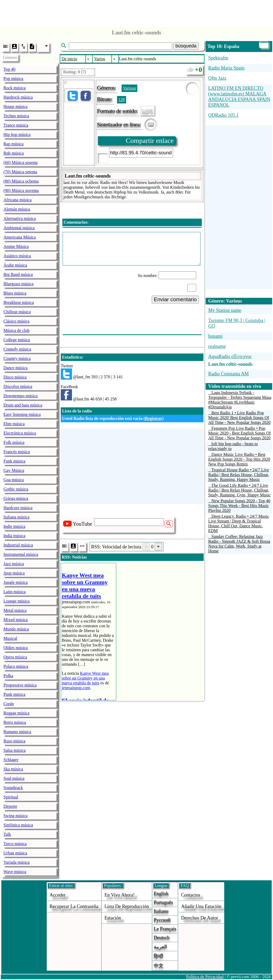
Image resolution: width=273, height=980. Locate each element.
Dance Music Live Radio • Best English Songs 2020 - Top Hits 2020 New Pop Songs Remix (239, 459)
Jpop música (14, 573)
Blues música (15, 293)
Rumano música (17, 732)
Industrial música (18, 545)
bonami (215, 336)
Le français (165, 929)
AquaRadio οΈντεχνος (230, 356)
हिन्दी (158, 956)
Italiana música (16, 517)
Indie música (14, 526)
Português (163, 902)
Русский (162, 920)
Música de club (17, 330)
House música (15, 107)
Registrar (154, 418)
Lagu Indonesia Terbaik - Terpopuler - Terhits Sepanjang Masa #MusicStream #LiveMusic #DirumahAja (240, 400)
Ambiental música (19, 228)
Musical (10, 638)
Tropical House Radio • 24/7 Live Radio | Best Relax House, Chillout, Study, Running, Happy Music (239, 475)
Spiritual (11, 797)
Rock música (15, 88)
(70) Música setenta (20, 172)
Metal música (15, 610)
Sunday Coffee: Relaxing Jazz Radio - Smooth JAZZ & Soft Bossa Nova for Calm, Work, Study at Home (239, 544)
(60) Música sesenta (21, 162)
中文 (159, 966)
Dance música (15, 368)
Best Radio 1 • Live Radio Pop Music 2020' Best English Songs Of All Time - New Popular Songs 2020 (239, 418)
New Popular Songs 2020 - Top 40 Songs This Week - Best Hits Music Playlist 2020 (239, 506)
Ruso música (14, 741)
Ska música (13, 769)
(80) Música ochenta (21, 181)
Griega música (16, 498)
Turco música (15, 844)
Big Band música (18, 274)
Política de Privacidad (205, 977)
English (161, 894)
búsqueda (186, 46)
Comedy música (17, 349)
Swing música (15, 816)
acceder (58, 895)
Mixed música (16, 620)
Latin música (15, 592)
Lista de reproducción (127, 906)
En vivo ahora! (120, 895)
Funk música (14, 461)
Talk (7, 834)
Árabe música (15, 265)
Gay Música (14, 470)
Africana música (17, 200)
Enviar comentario (175, 299)
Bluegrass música (18, 284)
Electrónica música (20, 433)
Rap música (13, 144)
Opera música (15, 657)
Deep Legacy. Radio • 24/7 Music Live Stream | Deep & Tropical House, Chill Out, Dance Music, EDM (239, 523)
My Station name (225, 310)
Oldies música (16, 648)
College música (17, 340)
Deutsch (162, 938)
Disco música (15, 377)
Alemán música (17, 209)
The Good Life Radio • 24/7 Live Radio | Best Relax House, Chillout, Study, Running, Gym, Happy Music (239, 490)
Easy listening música (22, 414)
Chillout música (17, 312)
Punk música (14, 694)
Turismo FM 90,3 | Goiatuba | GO (237, 323)
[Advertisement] (136, 12)
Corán (9, 704)
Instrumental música (21, 554)
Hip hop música (17, 134)
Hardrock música (18, 97)
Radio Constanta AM (228, 374)
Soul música (14, 778)
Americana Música (20, 237)
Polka (8, 676)
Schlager (11, 760)
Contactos (191, 895)
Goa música (14, 480)
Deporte (10, 806)
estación (113, 918)
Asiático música (17, 256)
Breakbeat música (19, 302)
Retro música (15, 722)
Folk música (14, 442)
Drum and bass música (23, 405)
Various (129, 88)
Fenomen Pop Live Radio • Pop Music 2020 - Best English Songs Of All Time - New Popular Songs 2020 (240, 433)
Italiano (161, 911)
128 (122, 100)
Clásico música (16, 321)
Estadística (72, 357)
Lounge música (17, 601)
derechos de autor (200, 918)
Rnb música (14, 153)
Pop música (13, 79)
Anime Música (16, 246)
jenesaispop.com (76, 688)
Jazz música (14, 564)
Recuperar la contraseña (74, 906)
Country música (17, 358)
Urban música (15, 853)
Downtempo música (21, 396)
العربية (160, 947)
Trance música (16, 125)
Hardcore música (18, 508)
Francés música (17, 452)
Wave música (15, 872)
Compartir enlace (150, 141)
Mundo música (16, 629)
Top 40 (9, 69)
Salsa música (15, 750)
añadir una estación (201, 906)
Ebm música (14, 424)
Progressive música (20, 685)
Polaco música (16, 666)
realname (217, 346)
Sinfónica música (18, 825)
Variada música (17, 862)
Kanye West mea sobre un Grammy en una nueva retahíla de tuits (85, 678)
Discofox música (18, 386)
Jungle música (16, 582)
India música (14, 536)
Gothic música (16, 489)
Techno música (16, 116)
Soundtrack (13, 788)
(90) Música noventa (21, 190)
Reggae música (16, 713)
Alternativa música (20, 218)
